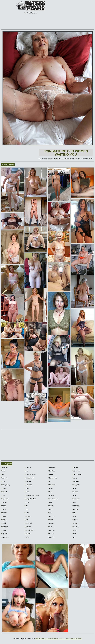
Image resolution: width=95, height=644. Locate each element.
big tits (4, 502)
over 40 (51, 527)
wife (74, 534)
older (51, 520)
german (28, 516)
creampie (28, 485)
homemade (53, 478)
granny (28, 534)
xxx (74, 537)
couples (28, 481)
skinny (75, 495)
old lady (51, 516)
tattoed (75, 509)
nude (51, 509)
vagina (75, 523)
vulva (74, 530)
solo (74, 502)
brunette (4, 527)
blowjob (4, 516)
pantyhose (76, 471)
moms (51, 506)
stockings (76, 506)
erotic (27, 502)
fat (26, 506)
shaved (75, 492)
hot (50, 481)
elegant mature (30, 499)
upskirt (75, 520)
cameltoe (5, 537)
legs (50, 492)
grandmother (30, 530)
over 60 (51, 534)
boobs (4, 520)
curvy (27, 492)
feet (27, 509)
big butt (4, 534)
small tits (75, 499)
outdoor (51, 523)
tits (73, 513)
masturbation (53, 499)
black (3, 509)
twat (74, 516)
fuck (27, 513)
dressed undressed (32, 495)
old (50, 513)
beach (4, 488)
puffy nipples (77, 474)
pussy (74, 478)
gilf (26, 520)
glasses (28, 527)
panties (75, 467)
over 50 (51, 530)
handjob (52, 471)
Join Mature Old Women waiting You (66, 153)
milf (50, 502)
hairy (27, 537)
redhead (75, 481)
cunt (27, 488)
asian (3, 471)
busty (3, 530)
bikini (3, 506)
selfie (74, 488)
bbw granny (6, 485)
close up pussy (30, 474)
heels (51, 474)
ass (3, 474)
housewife (52, 485)
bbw (3, 481)
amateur (4, 467)
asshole (4, 478)
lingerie (51, 495)
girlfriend (28, 523)
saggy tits (76, 485)
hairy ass (52, 467)
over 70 (51, 537)
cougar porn (29, 478)
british (4, 523)
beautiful (4, 492)
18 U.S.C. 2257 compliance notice (70, 639)
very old (75, 527)
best (3, 495)
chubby (28, 467)
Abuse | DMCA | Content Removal (47, 639)
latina (51, 488)
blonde (4, 513)
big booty (5, 499)
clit (26, 471)
